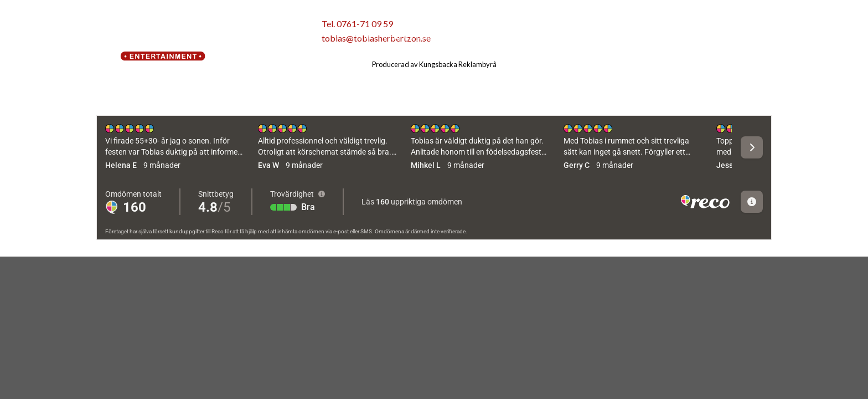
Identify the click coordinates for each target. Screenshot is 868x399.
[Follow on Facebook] (722, 37)
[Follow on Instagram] (742, 37)
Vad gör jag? (477, 37)
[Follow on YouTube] (761, 37)
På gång (539, 36)
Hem (361, 36)
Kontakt (588, 36)
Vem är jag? (408, 36)
